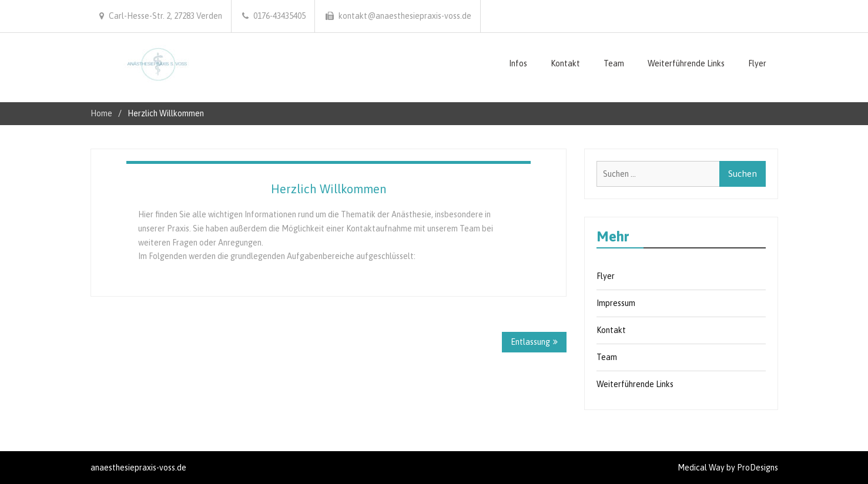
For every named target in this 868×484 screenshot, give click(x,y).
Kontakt (565, 63)
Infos (518, 63)
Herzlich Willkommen (329, 189)
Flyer (757, 63)
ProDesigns (758, 468)
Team (614, 63)
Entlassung (530, 342)
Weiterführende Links (686, 63)
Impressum (616, 303)
